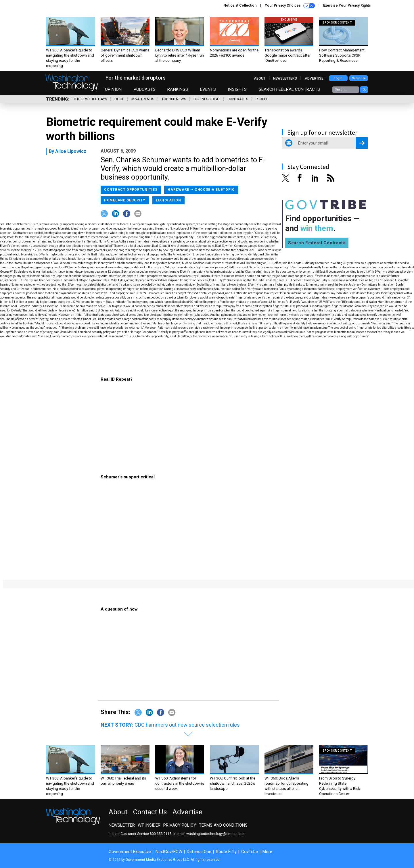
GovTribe (250, 852)
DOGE (119, 99)
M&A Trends (143, 99)
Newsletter (122, 825)
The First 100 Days (90, 99)
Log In (338, 78)
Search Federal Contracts (290, 89)
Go (364, 90)
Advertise (314, 78)
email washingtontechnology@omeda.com (211, 834)
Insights (237, 89)
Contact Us (150, 812)
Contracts (238, 99)
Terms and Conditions (223, 825)
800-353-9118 (161, 834)
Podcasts (145, 89)
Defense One (199, 852)
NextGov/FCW (169, 852)
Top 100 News (174, 99)
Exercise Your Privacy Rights (347, 5)
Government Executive (130, 852)
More (267, 852)
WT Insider (149, 825)
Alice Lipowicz (71, 151)
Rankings (178, 89)
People (262, 99)
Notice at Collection (240, 5)
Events (208, 89)
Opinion (113, 89)
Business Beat (207, 99)
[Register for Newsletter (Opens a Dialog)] (362, 143)
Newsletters (285, 78)
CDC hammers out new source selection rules (187, 725)
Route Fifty (226, 852)
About (260, 78)
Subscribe (359, 78)
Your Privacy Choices (290, 6)
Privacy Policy (180, 825)
